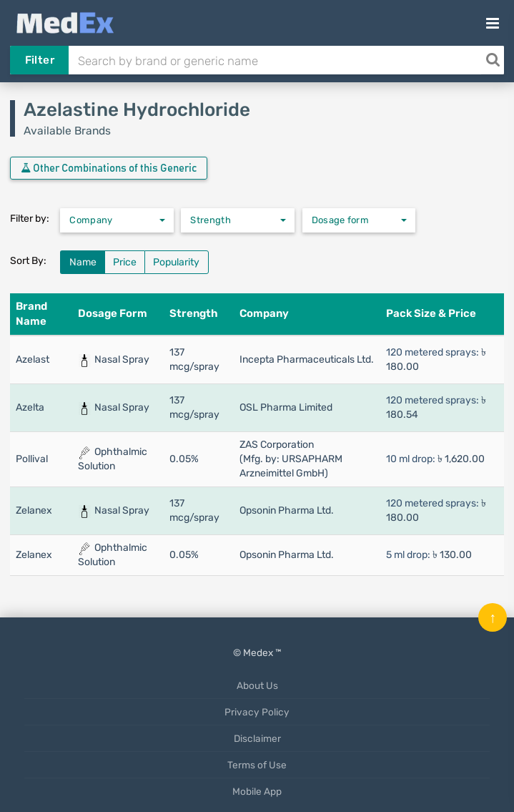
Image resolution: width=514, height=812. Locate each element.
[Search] (493, 60)
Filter (40, 60)
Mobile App (257, 791)
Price (125, 262)
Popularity (176, 262)
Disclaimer (257, 738)
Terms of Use (257, 765)
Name (83, 262)
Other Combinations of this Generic (109, 168)
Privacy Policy (257, 712)
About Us (257, 685)
